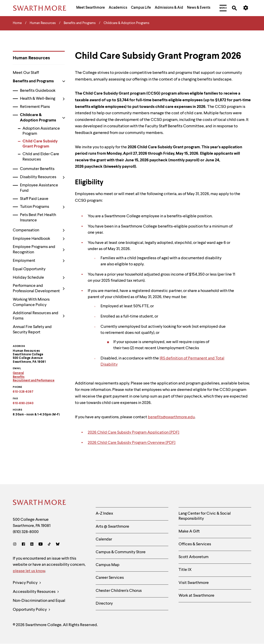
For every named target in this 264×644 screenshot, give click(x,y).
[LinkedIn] (32, 545)
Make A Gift (189, 532)
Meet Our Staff (26, 73)
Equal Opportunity (29, 269)
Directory (104, 604)
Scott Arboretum (194, 557)
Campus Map (108, 565)
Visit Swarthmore (194, 583)
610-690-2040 (23, 403)
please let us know (29, 571)
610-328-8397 (23, 392)
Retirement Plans (35, 107)
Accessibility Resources (36, 592)
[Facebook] (23, 545)
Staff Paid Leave (34, 199)
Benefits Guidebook (38, 91)
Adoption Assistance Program (41, 131)
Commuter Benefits (37, 169)
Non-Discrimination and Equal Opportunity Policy (39, 607)
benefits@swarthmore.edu (171, 417)
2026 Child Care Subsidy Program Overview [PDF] (132, 443)
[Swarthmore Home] (40, 503)
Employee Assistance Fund (39, 188)
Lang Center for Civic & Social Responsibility (205, 516)
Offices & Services (195, 544)
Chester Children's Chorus (119, 591)
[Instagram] (16, 545)
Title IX (185, 570)
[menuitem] (91, 8)
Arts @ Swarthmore (112, 527)
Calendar (104, 539)
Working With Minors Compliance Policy (31, 302)
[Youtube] (41, 545)
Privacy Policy (27, 583)
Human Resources (31, 58)
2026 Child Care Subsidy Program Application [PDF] (134, 433)
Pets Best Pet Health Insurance (38, 218)
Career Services (110, 578)
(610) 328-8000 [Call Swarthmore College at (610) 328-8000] (26, 532)
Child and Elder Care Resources (41, 157)
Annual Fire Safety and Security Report (32, 330)
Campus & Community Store (121, 552)
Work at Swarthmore (196, 596)
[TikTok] (49, 545)
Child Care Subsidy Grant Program (40, 144)
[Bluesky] (58, 545)
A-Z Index (104, 514)
